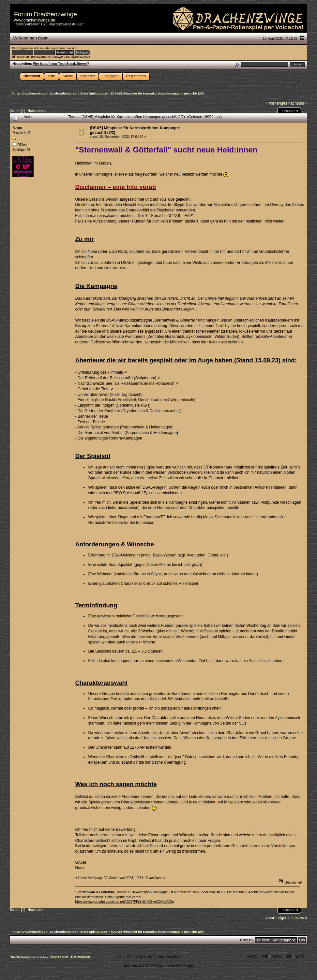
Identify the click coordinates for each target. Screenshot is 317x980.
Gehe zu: (247, 940)
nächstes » (298, 103)
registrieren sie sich (64, 48)
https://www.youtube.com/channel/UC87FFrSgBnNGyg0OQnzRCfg (124, 902)
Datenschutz (81, 957)
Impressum (60, 957)
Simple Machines (169, 957)
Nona (17, 128)
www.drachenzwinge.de (35, 20)
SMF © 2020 (145, 957)
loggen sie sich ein (31, 48)
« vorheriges (277, 103)
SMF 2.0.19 (125, 957)
